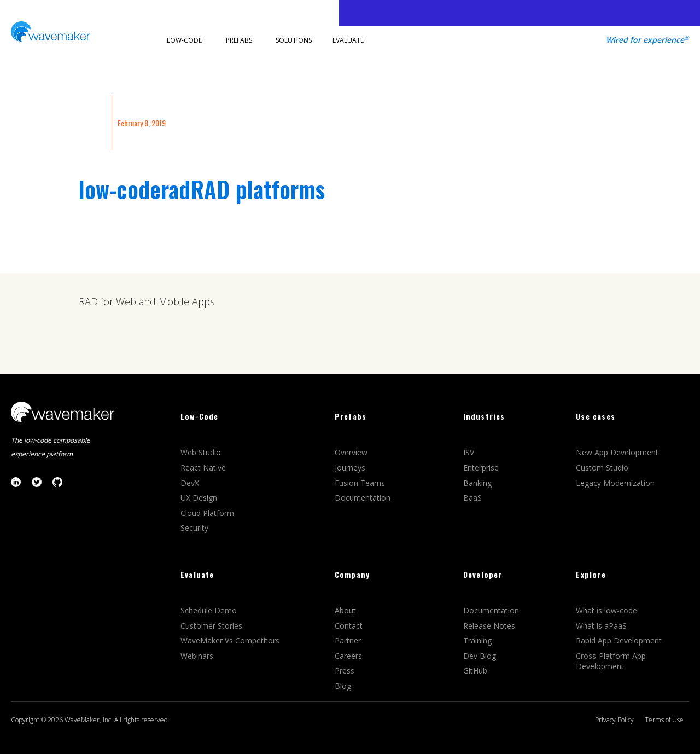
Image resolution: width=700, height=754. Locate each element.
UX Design (199, 498)
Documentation (363, 498)
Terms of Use (664, 720)
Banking (477, 483)
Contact (349, 626)
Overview (352, 452)
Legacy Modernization (615, 483)
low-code (120, 189)
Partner (349, 640)
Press (345, 671)
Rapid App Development (619, 640)
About (345, 610)
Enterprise (482, 468)
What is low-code (606, 610)
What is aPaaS (601, 626)
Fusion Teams (361, 483)
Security (194, 528)
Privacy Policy (614, 720)
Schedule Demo (210, 610)
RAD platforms (258, 189)
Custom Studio (602, 468)
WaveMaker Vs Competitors (230, 640)
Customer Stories (212, 626)
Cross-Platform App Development (611, 661)
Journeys (351, 468)
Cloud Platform (208, 513)
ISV (470, 452)
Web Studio (202, 452)
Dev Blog (480, 656)
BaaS (472, 498)
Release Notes (489, 626)
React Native (204, 468)
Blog (343, 686)
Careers (349, 656)
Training (479, 640)
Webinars (197, 656)
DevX (191, 483)
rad (176, 189)
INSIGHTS (92, 123)
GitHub (475, 671)
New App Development (617, 452)
